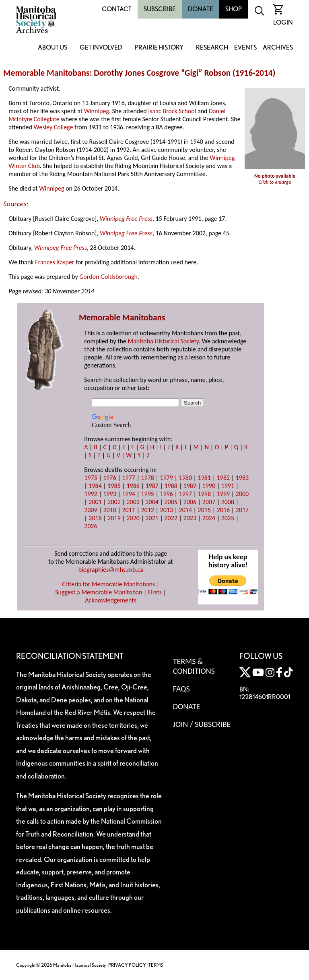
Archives (278, 48)
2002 (114, 502)
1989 (190, 486)
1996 (167, 494)
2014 (264, 73)
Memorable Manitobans (46, 73)
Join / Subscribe (202, 724)
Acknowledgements (111, 600)
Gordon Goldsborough (108, 277)
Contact (117, 9)
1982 (223, 478)
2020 (133, 518)
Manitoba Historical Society (163, 341)
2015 (204, 510)
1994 (128, 494)
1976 (109, 478)
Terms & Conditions (194, 666)
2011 (128, 510)
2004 (152, 502)
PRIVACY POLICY (127, 965)
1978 (147, 478)
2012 (147, 510)
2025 (228, 518)
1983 (242, 478)
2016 (223, 510)
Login (283, 22)
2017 (242, 510)
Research (212, 48)
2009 (91, 510)
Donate (201, 9)
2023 (190, 518)
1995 (147, 494)
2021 (152, 518)
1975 (91, 478)
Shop (234, 9)
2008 (228, 502)
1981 (204, 478)
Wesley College (54, 127)
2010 (109, 510)
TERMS (156, 965)
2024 (209, 518)
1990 (209, 486)
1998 (204, 494)
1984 (95, 486)
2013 (167, 510)
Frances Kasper (55, 262)
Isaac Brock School (172, 111)
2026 (91, 526)
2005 (171, 502)
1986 (133, 486)
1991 (228, 486)
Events (245, 48)
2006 (190, 502)
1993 (109, 494)
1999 (223, 494)
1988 (171, 486)
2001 (95, 502)
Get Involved (101, 48)
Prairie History (159, 48)
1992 (91, 494)
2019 (114, 518)
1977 (128, 478)
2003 (133, 502)
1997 (185, 494)
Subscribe (160, 9)
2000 (242, 494)
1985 (114, 486)
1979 (167, 478)
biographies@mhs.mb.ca (111, 570)
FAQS (181, 689)
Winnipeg (97, 111)
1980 (185, 478)
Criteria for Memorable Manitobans (108, 584)
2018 (95, 518)
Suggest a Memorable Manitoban (99, 592)
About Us (53, 48)
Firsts (155, 592)
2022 (171, 518)
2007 (209, 502)
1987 (152, 486)
